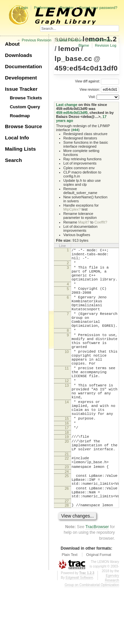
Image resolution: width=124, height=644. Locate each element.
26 (67, 541)
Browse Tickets (26, 98)
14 (67, 438)
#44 (75, 130)
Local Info (17, 138)
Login (23, 8)
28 (67, 561)
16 (67, 464)
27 (67, 557)
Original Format (99, 611)
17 (67, 470)
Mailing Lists (20, 149)
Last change (67, 105)
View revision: (90, 89)
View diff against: (97, 81)
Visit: (92, 97)
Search (13, 160)
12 (67, 412)
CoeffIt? (101, 222)
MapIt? (84, 222)
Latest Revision (70, 40)
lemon (69, 49)
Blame (84, 45)
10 (67, 375)
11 (67, 396)
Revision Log (106, 45)
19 (67, 479)
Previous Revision (37, 40)
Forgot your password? (98, 8)
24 (67, 521)
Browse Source (23, 126)
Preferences (44, 8)
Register (67, 8)
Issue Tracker (21, 89)
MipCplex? (72, 209)
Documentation (23, 66)
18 (67, 475)
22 (67, 505)
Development (21, 78)
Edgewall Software (79, 634)
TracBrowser (97, 583)
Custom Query (25, 107)
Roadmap (20, 116)
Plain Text (70, 611)
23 (67, 516)
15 (67, 458)
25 (67, 525)
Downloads (19, 55)
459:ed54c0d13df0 (86, 68)
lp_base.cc (73, 58)
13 (67, 417)
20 (67, 485)
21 (67, 501)
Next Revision (100, 40)
